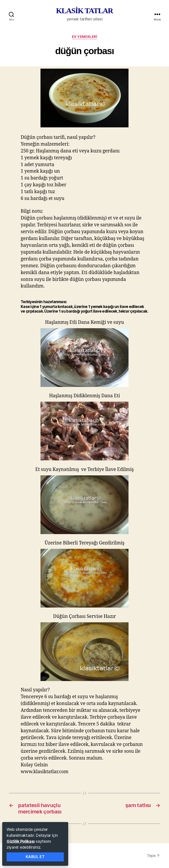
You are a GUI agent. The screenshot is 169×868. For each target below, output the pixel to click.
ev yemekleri (85, 37)
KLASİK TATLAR (84, 11)
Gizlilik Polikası (21, 841)
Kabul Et (35, 857)
